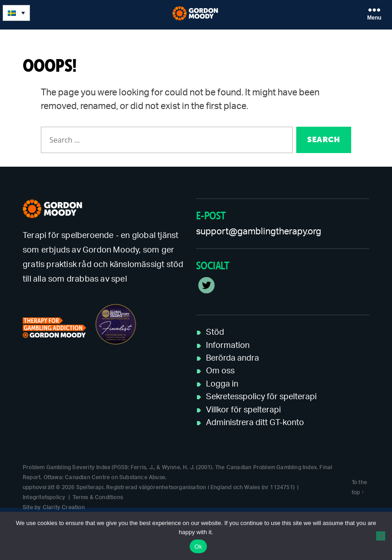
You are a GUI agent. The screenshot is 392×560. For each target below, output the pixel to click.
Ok (198, 547)
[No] (381, 536)
